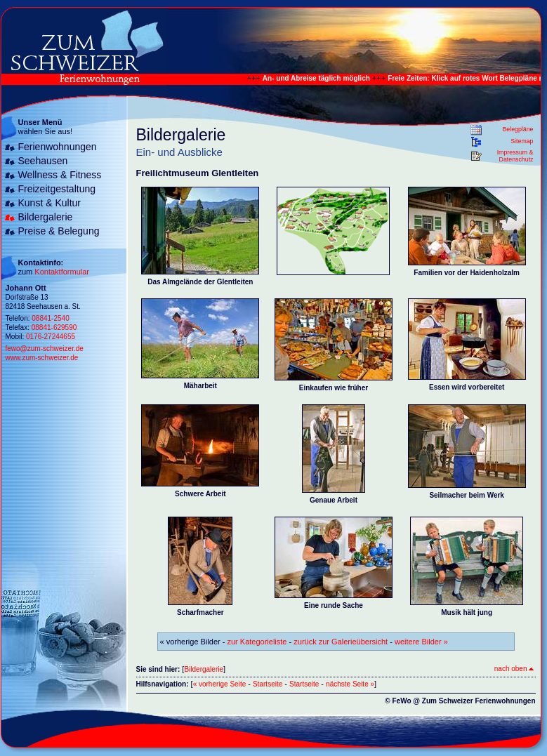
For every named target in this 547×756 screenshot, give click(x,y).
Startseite (268, 684)
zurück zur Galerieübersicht (341, 642)
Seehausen (43, 161)
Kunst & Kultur (50, 203)
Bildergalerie (46, 217)
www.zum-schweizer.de (42, 358)
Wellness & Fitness (60, 175)
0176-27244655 (51, 337)
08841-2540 (50, 318)
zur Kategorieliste (257, 642)
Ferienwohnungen (58, 147)
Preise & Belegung (59, 231)
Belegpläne (518, 129)
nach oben (514, 669)
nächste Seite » (350, 684)
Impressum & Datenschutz (515, 156)
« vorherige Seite (220, 684)
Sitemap (522, 141)
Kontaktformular (62, 272)
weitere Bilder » (421, 642)
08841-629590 (54, 327)
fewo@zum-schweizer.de (45, 349)
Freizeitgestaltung (57, 189)
